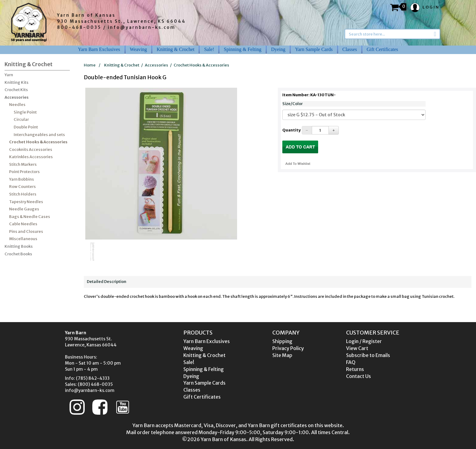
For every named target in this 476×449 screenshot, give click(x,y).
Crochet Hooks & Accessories (38, 142)
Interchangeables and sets (39, 135)
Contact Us (359, 376)
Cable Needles (23, 224)
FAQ (351, 362)
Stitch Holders (23, 194)
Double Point (26, 127)
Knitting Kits (17, 82)
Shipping (282, 341)
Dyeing (278, 49)
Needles (17, 105)
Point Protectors (24, 172)
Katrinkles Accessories (31, 157)
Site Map (282, 355)
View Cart (357, 348)
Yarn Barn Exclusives (99, 49)
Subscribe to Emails (368, 355)
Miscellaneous (23, 239)
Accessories (17, 97)
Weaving (138, 49)
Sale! (209, 49)
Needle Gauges (24, 209)
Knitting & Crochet (175, 49)
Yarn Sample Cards (314, 49)
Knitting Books (19, 246)
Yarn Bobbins (22, 179)
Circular (21, 119)
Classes (350, 49)
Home (90, 65)
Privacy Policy (288, 348)
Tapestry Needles (26, 202)
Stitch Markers (23, 164)
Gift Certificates (382, 49)
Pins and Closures (26, 231)
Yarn (9, 75)
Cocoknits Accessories (31, 150)
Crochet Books (18, 254)
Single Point (25, 112)
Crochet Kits (16, 90)
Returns (355, 369)
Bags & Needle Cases (30, 217)
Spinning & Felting (243, 49)
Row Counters (22, 187)
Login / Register (364, 341)
